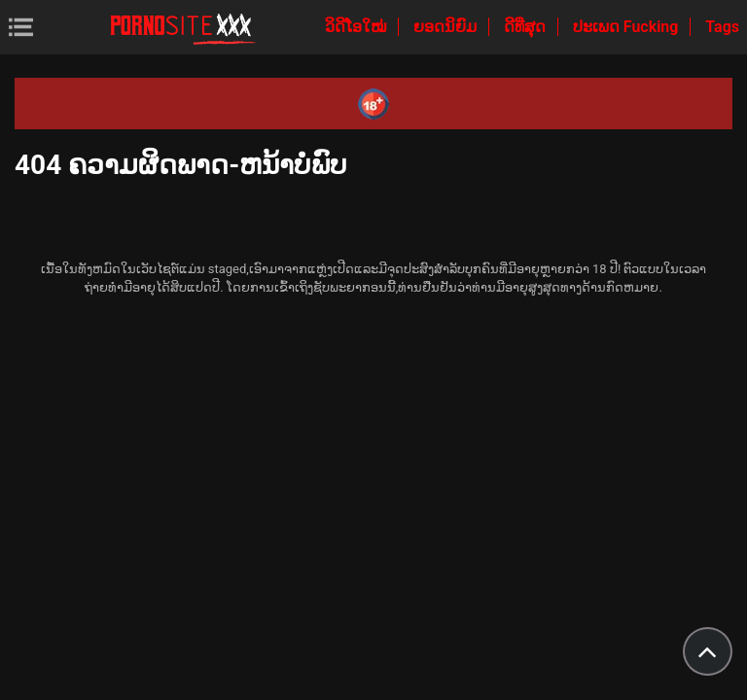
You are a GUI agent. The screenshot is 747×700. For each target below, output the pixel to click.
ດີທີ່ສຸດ (527, 27)
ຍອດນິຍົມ (447, 27)
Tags (722, 27)
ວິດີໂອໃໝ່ (357, 27)
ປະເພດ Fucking (628, 27)
